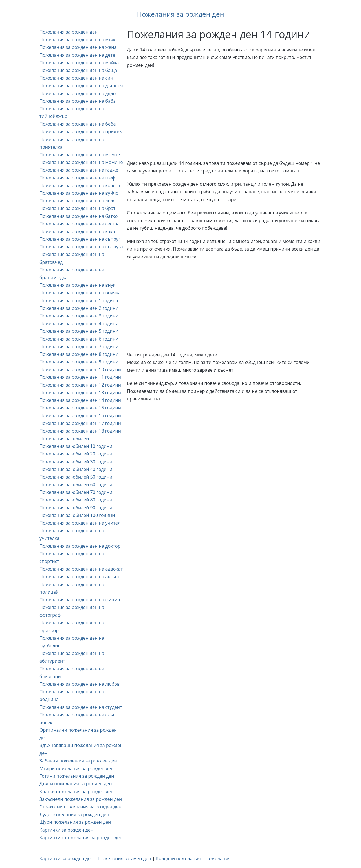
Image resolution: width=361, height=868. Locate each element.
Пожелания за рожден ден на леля (78, 201)
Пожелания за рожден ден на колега (80, 185)
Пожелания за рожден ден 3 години (79, 316)
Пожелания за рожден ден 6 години (79, 339)
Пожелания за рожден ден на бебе (78, 124)
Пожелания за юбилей (64, 439)
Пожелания (218, 858)
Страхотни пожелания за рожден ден (81, 807)
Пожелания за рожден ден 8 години (79, 354)
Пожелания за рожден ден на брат (77, 208)
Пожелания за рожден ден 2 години (79, 308)
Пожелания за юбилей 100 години (77, 515)
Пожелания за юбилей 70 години (76, 492)
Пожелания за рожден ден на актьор (80, 577)
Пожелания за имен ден (125, 858)
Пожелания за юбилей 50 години (76, 477)
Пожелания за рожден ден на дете (77, 55)
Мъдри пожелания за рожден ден (77, 768)
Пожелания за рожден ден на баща (78, 70)
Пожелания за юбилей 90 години (76, 508)
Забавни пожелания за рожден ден (78, 761)
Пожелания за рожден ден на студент (81, 707)
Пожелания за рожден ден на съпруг (80, 239)
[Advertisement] (224, 114)
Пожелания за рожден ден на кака (77, 231)
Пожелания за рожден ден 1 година (79, 301)
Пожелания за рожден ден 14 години (80, 400)
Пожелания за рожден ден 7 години (79, 347)
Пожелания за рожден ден (180, 14)
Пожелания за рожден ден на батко (79, 216)
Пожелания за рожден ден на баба (78, 101)
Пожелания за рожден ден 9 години (79, 362)
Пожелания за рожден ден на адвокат (81, 569)
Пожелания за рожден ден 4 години (79, 323)
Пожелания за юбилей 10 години (76, 446)
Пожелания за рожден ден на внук (77, 285)
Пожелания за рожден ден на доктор (80, 546)
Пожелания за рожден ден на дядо (78, 93)
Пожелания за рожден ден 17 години (80, 423)
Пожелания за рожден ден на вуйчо (79, 193)
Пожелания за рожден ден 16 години (80, 415)
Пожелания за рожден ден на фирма (80, 600)
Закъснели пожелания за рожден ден (81, 799)
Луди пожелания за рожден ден (74, 814)
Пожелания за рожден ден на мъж (77, 40)
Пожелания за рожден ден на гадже (79, 170)
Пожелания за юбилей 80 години (76, 500)
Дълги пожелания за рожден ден (76, 784)
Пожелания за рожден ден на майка (79, 63)
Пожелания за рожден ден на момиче (81, 162)
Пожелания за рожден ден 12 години (80, 385)
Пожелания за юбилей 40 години (76, 469)
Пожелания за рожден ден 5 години (79, 331)
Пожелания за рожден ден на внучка (80, 293)
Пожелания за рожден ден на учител (80, 523)
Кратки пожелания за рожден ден (77, 792)
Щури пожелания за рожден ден (75, 822)
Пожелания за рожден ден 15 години (80, 408)
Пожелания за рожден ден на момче (80, 155)
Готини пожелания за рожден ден (77, 776)
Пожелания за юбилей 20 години (76, 454)
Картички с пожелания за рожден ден (81, 838)
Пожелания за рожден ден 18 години (80, 431)
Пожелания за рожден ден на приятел (82, 131)
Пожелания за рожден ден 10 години (80, 369)
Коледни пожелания (178, 858)
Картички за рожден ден (66, 830)
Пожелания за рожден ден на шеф (77, 178)
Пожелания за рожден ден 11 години (80, 377)
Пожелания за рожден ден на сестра (80, 224)
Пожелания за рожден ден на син (76, 78)
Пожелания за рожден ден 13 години (80, 393)
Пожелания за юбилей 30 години (76, 462)
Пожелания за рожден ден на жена (78, 47)
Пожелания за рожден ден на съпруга (81, 247)
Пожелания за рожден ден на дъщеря (81, 86)
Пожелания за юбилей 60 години (76, 485)
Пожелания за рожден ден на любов (80, 684)
